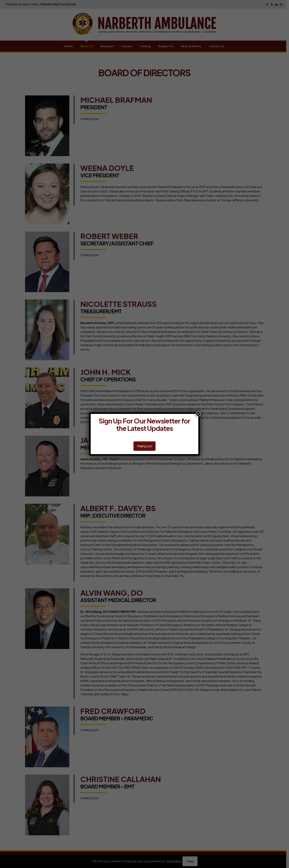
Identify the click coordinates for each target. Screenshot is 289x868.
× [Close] (198, 414)
